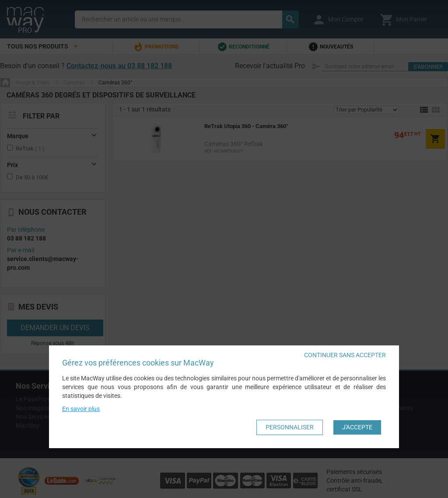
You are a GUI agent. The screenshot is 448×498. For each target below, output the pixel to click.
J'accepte (357, 427)
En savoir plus (81, 409)
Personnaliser (290, 427)
